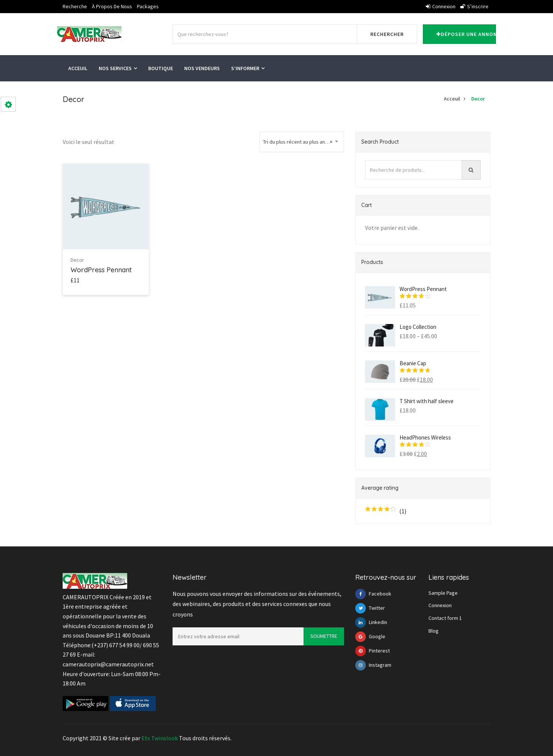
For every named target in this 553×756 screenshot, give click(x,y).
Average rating (380, 488)
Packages (148, 6)
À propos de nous (112, 6)
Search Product (380, 142)
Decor (478, 99)
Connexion (441, 6)
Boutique (161, 68)
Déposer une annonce (466, 34)
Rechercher (387, 34)
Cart (367, 205)
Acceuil (78, 68)
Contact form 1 (445, 618)
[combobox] (302, 142)
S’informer (248, 68)
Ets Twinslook (160, 738)
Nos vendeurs (202, 68)
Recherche (75, 6)
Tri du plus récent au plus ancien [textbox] (299, 142)
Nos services (118, 68)
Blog (434, 631)
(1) (386, 511)
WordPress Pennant (101, 270)
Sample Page (443, 593)
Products (372, 262)
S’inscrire (474, 6)
